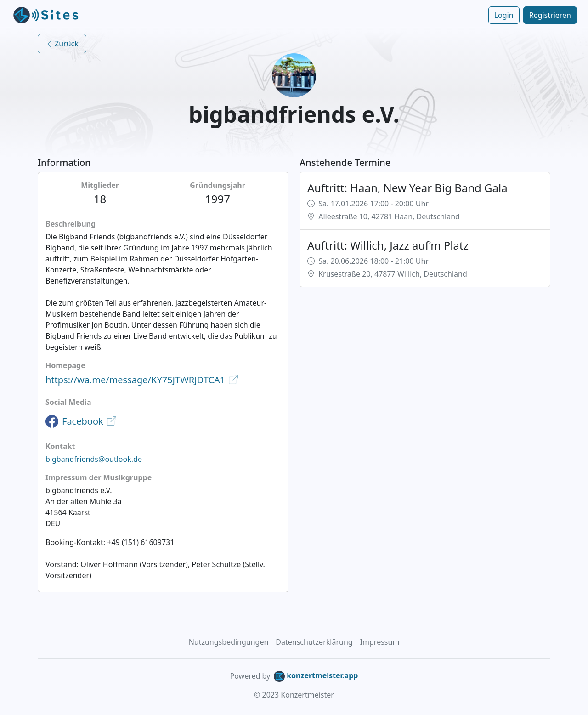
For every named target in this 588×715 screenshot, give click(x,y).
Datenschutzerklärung (314, 642)
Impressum (380, 642)
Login (504, 15)
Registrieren (550, 15)
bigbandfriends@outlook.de (94, 459)
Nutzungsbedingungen (229, 642)
